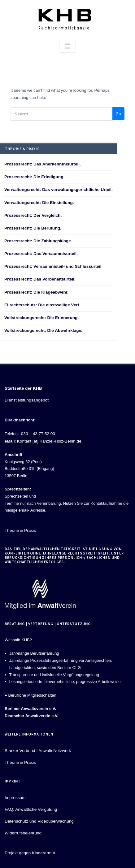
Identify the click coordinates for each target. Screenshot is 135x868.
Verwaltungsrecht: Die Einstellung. (37, 200)
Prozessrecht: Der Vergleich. (32, 213)
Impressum (15, 789)
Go (118, 113)
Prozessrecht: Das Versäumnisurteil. (39, 250)
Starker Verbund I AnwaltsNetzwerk (36, 743)
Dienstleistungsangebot (26, 394)
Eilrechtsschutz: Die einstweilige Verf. (40, 300)
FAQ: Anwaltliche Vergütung (30, 800)
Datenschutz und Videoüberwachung (37, 812)
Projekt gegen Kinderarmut (29, 843)
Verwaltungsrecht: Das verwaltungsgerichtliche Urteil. (56, 188)
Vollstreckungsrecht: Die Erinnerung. (40, 312)
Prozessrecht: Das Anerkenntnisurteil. (41, 163)
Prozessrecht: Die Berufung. (31, 225)
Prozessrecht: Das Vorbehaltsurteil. (38, 275)
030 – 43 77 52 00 (37, 427)
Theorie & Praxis (20, 523)
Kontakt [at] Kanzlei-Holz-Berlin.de (48, 434)
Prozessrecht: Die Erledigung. (33, 176)
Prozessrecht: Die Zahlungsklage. (37, 238)
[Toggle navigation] (67, 46)
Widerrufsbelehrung (22, 823)
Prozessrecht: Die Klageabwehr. (35, 288)
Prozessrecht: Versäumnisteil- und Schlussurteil (50, 263)
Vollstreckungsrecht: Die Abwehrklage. (41, 325)
